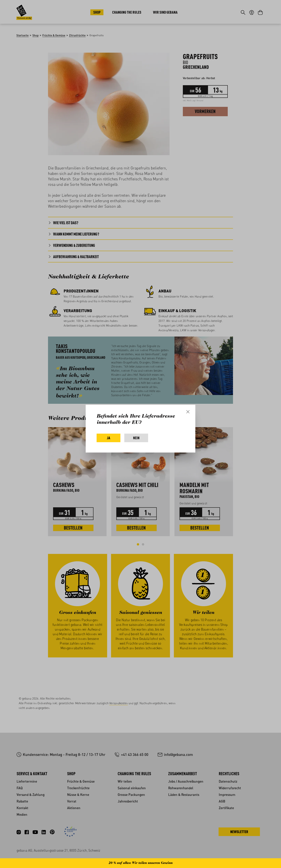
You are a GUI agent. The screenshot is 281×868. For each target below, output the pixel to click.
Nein (136, 438)
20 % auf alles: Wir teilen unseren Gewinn (140, 863)
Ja (108, 438)
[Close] (188, 412)
